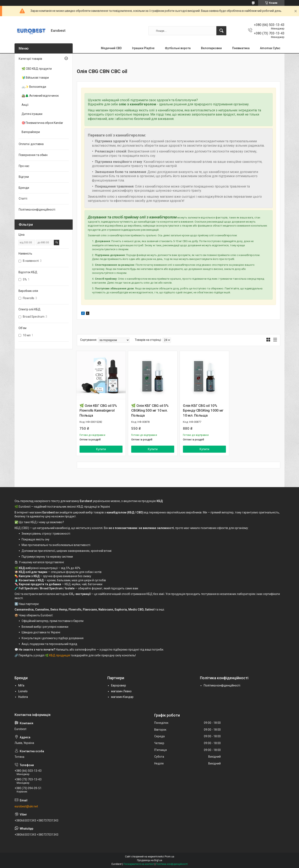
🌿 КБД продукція (58, 655)
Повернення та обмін (33, 155)
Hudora (23, 697)
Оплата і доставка (31, 144)
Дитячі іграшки (32, 114)
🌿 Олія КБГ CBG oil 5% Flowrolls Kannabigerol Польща (98, 411)
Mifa (21, 685)
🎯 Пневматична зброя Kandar (42, 123)
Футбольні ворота (178, 48)
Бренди (24, 188)
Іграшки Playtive (143, 48)
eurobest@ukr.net (26, 806)
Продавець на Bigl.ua (150, 860)
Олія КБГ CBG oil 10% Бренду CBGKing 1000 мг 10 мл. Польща (203, 411)
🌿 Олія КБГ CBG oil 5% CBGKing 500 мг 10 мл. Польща (150, 411)
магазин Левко (121, 691)
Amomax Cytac (270, 48)
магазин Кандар (122, 697)
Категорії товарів (30, 59)
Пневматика (241, 48)
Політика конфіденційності (37, 210)
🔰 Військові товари (35, 78)
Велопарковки (211, 48)
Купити (101, 449)
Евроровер (119, 685)
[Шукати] (221, 31)
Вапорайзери (31, 132)
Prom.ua (169, 857)
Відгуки (24, 177)
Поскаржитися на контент (139, 864)
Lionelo (23, 691)
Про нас (24, 166)
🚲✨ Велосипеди (34, 87)
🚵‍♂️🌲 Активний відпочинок (40, 96)
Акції (25, 105)
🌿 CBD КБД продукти (37, 69)
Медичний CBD (111, 48)
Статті (23, 199)
